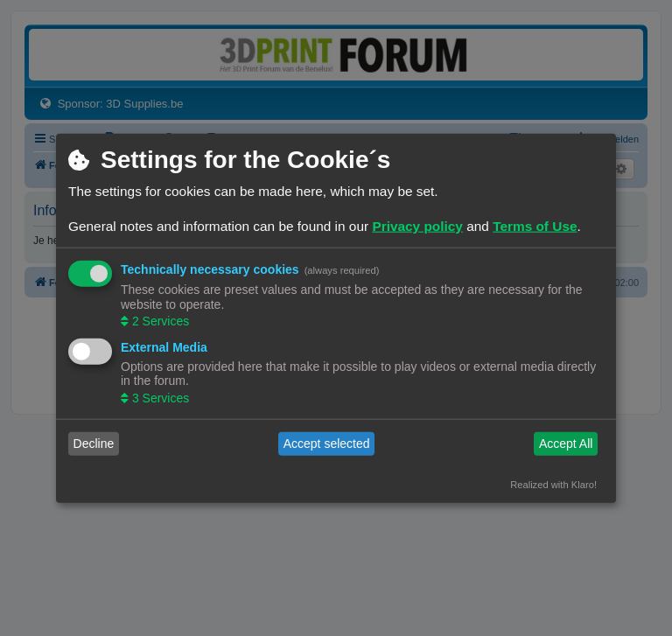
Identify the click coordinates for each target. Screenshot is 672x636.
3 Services (159, 397)
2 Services (159, 321)
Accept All (566, 444)
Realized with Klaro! (553, 484)
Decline (94, 444)
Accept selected (327, 444)
